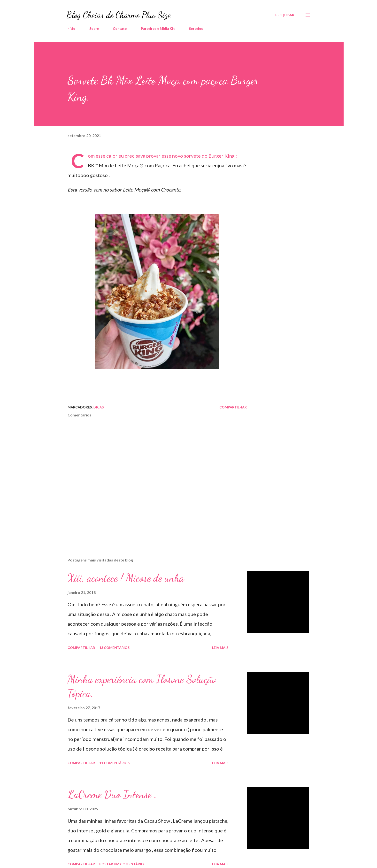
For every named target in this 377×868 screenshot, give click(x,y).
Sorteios (196, 28)
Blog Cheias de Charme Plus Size (119, 15)
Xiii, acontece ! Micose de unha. (127, 578)
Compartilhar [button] (233, 407)
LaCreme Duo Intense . (112, 794)
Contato (120, 28)
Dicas (99, 407)
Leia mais (220, 648)
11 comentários (114, 763)
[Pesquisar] (285, 15)
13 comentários (114, 648)
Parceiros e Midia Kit (158, 28)
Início (71, 28)
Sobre (94, 28)
